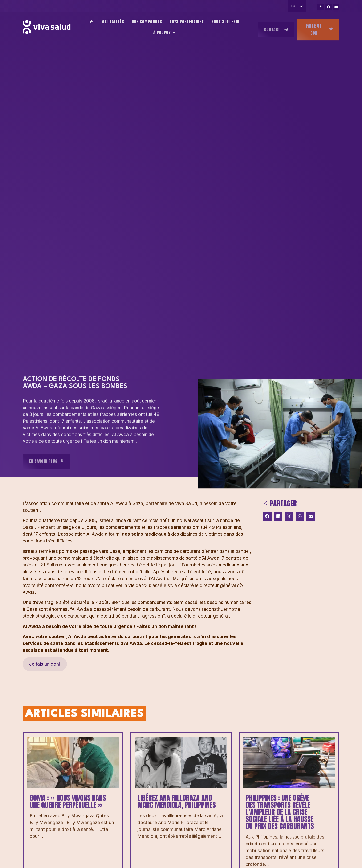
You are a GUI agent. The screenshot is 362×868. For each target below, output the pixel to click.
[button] (267, 516)
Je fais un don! (45, 664)
